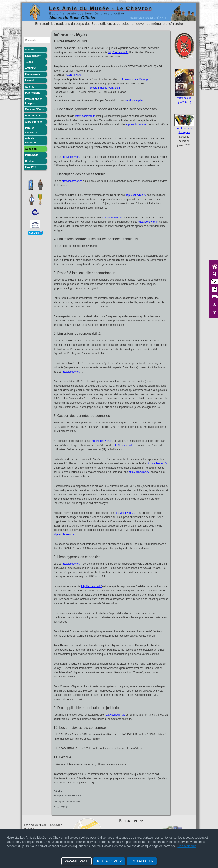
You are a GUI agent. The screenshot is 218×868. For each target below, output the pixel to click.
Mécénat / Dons (34, 109)
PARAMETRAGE (77, 861)
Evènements (32, 74)
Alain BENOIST (75, 75)
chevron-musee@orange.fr (136, 79)
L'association (33, 56)
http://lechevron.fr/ (118, 52)
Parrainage (32, 155)
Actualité (30, 68)
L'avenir (30, 80)
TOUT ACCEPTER (109, 861)
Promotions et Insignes (34, 101)
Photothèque (33, 116)
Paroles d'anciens (31, 130)
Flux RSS (31, 167)
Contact (30, 161)
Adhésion (31, 149)
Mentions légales (134, 100)
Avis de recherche (31, 141)
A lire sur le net (34, 122)
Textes (29, 62)
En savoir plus (187, 846)
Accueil (29, 50)
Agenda (30, 87)
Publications (32, 93)
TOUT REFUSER (142, 861)
